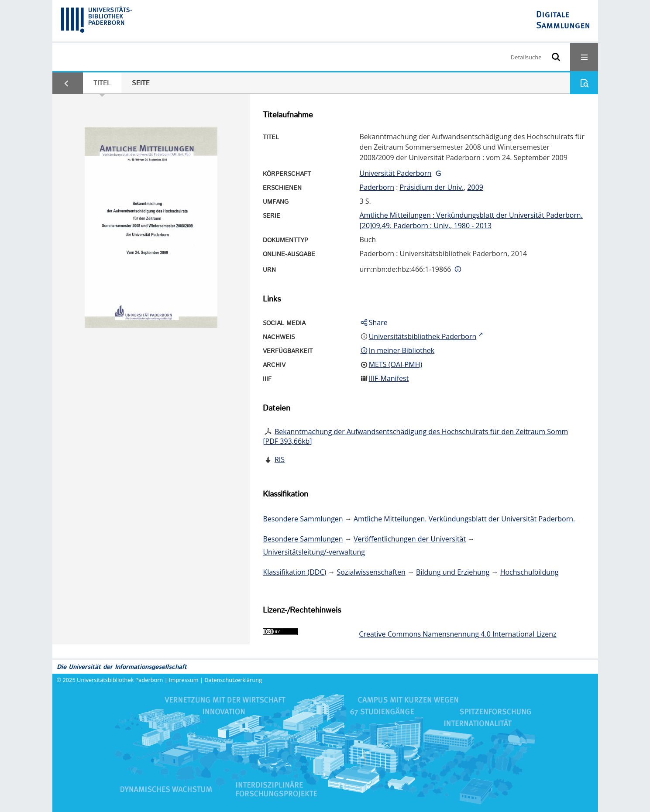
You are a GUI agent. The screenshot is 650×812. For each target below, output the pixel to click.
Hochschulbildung (530, 572)
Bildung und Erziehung (453, 572)
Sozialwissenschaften (371, 572)
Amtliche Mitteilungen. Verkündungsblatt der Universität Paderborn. (464, 519)
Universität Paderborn (396, 173)
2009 (475, 187)
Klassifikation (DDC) (294, 572)
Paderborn (377, 187)
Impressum (184, 680)
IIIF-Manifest (389, 378)
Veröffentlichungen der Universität (410, 539)
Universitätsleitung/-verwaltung (314, 552)
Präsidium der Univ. (432, 187)
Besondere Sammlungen (303, 519)
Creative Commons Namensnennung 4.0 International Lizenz (457, 634)
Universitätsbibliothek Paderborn (120, 680)
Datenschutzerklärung (233, 680)
